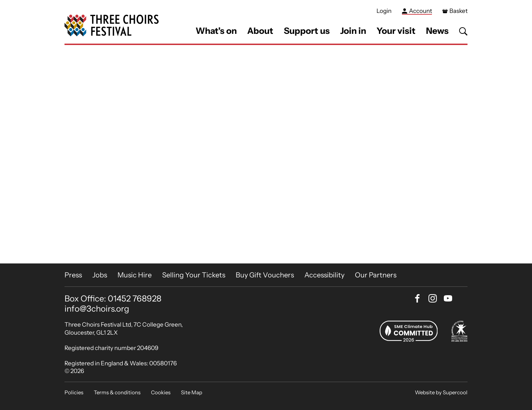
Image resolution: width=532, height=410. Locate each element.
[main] (266, 154)
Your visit (396, 31)
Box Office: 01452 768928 (113, 299)
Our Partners (376, 275)
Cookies (161, 392)
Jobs (100, 275)
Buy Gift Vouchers (265, 275)
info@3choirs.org (97, 309)
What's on (216, 31)
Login (384, 11)
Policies (74, 392)
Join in (353, 31)
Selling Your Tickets (194, 275)
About (260, 31)
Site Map (192, 392)
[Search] (463, 31)
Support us (307, 31)
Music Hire (135, 275)
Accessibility (324, 275)
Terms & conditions (117, 392)
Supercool (455, 392)
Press (73, 275)
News (437, 31)
